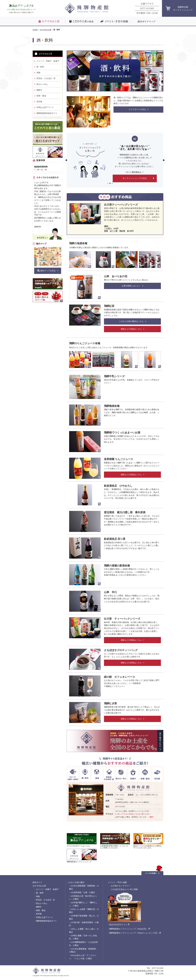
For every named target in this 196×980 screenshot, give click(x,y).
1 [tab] (108, 183)
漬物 (38, 73)
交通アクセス (147, 4)
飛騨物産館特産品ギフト (47, 113)
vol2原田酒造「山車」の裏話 (83, 892)
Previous (66, 160)
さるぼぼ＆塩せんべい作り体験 (124, 889)
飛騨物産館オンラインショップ (183, 8)
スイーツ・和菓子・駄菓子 (48, 61)
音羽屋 (39, 102)
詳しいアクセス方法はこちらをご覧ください (134, 814)
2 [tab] (110, 183)
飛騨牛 (39, 90)
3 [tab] (112, 183)
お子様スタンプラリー (121, 886)
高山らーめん (42, 84)
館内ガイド (37, 882)
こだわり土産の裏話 (76, 882)
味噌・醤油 (41, 96)
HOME (35, 30)
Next (164, 160)
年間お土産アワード (45, 107)
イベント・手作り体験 (117, 882)
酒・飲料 (40, 67)
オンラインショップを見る (135, 177)
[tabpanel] (115, 160)
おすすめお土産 (45, 30)
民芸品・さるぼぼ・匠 (46, 78)
